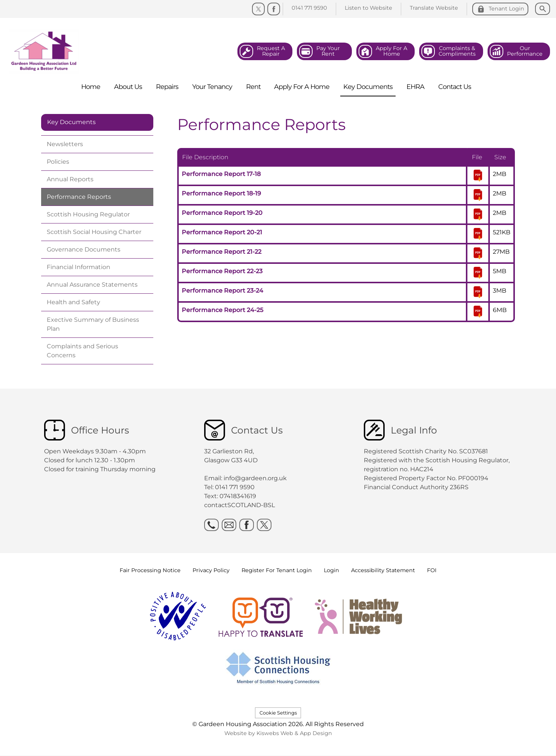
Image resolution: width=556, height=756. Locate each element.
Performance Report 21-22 (222, 252)
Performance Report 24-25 (222, 310)
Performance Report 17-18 (221, 174)
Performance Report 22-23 (222, 271)
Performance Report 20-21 (222, 232)
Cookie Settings (278, 713)
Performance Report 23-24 (222, 291)
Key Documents (71, 122)
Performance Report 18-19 (221, 193)
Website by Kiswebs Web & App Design (278, 733)
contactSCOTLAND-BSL (239, 505)
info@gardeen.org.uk (255, 478)
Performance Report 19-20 (222, 213)
